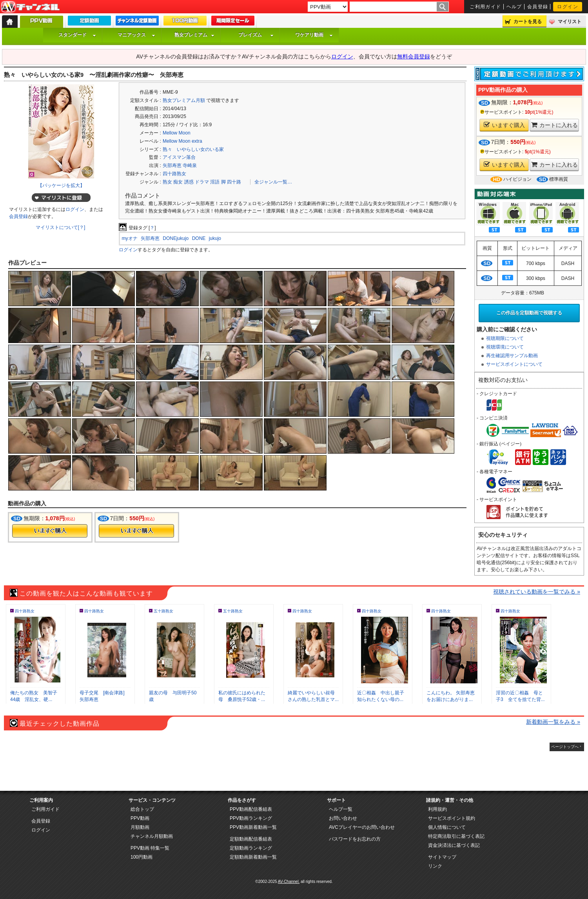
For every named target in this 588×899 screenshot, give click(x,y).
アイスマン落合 (179, 157)
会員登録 (538, 7)
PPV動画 (140, 818)
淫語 (215, 182)
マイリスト (570, 22)
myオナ (130, 238)
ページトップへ (565, 747)
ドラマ (202, 182)
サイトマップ (442, 857)
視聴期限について (505, 338)
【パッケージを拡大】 (61, 185)
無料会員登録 (414, 56)
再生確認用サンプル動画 (512, 356)
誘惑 (189, 182)
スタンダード (77, 35)
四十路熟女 (174, 174)
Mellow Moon (177, 133)
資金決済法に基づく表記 (454, 845)
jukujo (215, 238)
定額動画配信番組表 (251, 839)
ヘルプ (514, 7)
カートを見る (528, 22)
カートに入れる (554, 125)
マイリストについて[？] (61, 227)
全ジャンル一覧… (273, 182)
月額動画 (140, 827)
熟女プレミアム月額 (184, 100)
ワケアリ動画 (314, 35)
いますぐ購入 (504, 125)
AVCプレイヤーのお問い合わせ (362, 827)
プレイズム (256, 35)
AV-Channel (30, 7)
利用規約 (437, 809)
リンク (435, 866)
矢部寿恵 (172, 165)
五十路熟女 (163, 611)
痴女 (178, 182)
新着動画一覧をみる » (553, 722)
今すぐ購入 (50, 531)
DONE (199, 238)
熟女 (167, 182)
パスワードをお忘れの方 (355, 839)
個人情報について (447, 827)
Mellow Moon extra (182, 141)
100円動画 (142, 857)
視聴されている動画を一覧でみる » (537, 592)
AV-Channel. (289, 882)
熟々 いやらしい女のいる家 (193, 149)
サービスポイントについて (514, 364)
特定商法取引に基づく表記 (456, 836)
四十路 (234, 182)
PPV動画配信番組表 (251, 809)
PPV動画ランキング (251, 818)
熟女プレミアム (194, 35)
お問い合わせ (343, 818)
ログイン (568, 7)
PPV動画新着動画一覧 (253, 827)
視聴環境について (505, 347)
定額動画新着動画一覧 (253, 857)
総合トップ (142, 809)
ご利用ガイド (485, 7)
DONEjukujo (176, 238)
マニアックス (136, 35)
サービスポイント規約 (452, 818)
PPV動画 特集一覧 (150, 848)
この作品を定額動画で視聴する (529, 313)
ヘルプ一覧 (341, 809)
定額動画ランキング (251, 848)
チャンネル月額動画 (152, 836)
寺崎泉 (190, 165)
